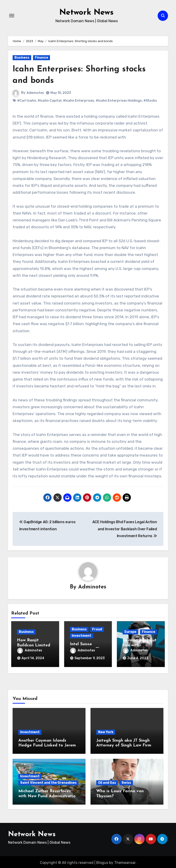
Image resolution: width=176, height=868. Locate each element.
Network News (87, 12)
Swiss (126, 781)
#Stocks (150, 101)
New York (106, 731)
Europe (130, 632)
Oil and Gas (107, 781)
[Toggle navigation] (12, 16)
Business (22, 58)
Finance (41, 58)
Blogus (102, 861)
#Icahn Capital (49, 101)
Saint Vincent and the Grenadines (48, 781)
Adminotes (35, 93)
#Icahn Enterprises (79, 101)
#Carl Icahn (27, 101)
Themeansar (125, 861)
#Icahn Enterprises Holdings (119, 101)
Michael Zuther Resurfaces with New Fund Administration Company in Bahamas (48, 795)
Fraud (97, 630)
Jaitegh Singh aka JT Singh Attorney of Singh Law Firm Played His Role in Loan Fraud (126, 744)
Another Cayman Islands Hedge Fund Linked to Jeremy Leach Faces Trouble (48, 744)
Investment (81, 636)
